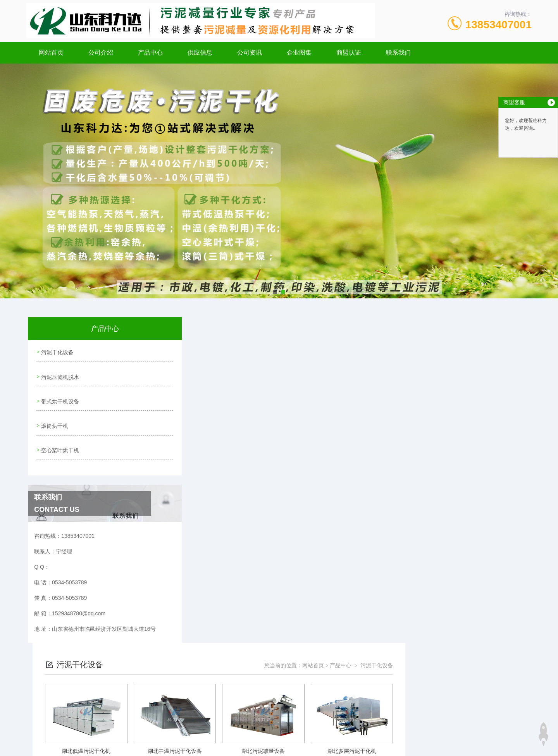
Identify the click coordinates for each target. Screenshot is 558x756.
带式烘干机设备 (59, 395)
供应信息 (200, 53)
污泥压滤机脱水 (59, 373)
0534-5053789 (223, 677)
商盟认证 (349, 53)
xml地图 (221, 714)
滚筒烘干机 (54, 417)
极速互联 (270, 714)
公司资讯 (250, 53)
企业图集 (299, 53)
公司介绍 (101, 53)
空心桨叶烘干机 (59, 439)
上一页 (323, 533)
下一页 (368, 533)
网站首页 (51, 53)
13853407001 (499, 25)
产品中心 (150, 53)
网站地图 (199, 714)
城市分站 (67, 735)
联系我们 (398, 53)
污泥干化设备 (57, 351)
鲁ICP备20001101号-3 (347, 689)
